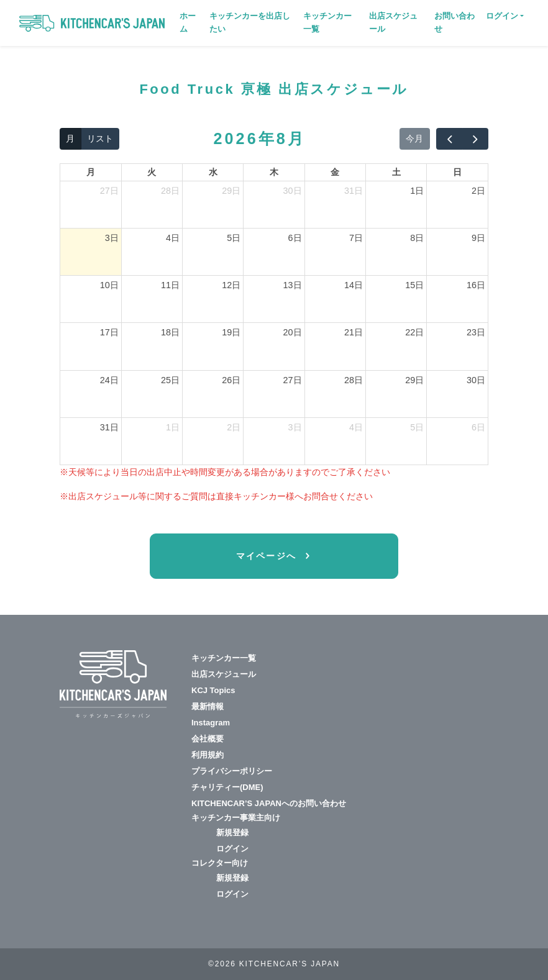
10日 (109, 285)
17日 (109, 332)
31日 (354, 191)
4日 (173, 238)
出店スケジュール (393, 22)
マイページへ (268, 556)
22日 (414, 332)
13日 (293, 285)
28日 (170, 191)
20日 (293, 332)
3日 (112, 238)
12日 (231, 285)
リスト (100, 138)
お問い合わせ (454, 22)
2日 (478, 191)
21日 (354, 332)
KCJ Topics (213, 690)
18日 (170, 332)
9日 (478, 238)
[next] (475, 139)
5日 (234, 238)
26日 (231, 380)
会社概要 (208, 739)
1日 (417, 191)
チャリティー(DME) (227, 787)
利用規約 (208, 755)
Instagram (211, 723)
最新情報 (208, 706)
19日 (231, 332)
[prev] (449, 139)
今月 (414, 138)
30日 (293, 191)
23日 (476, 332)
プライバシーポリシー (232, 771)
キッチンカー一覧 (327, 22)
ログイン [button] (502, 16)
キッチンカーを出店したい (250, 22)
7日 (356, 238)
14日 (354, 285)
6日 (295, 238)
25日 (170, 380)
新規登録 (232, 833)
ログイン (232, 849)
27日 (109, 191)
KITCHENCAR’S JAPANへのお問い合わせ (269, 803)
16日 (476, 285)
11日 (170, 285)
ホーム (188, 22)
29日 (231, 191)
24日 (109, 380)
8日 (417, 238)
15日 (414, 285)
